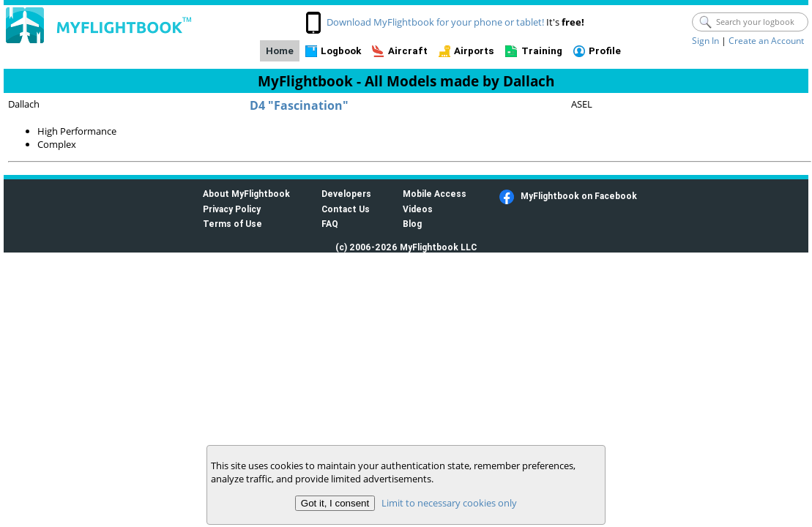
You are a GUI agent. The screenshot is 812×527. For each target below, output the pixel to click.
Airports (474, 51)
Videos (418, 209)
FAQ (330, 224)
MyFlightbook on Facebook (579, 196)
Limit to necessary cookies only (449, 503)
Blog (412, 224)
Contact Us (346, 209)
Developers (346, 194)
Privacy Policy (232, 209)
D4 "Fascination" (299, 105)
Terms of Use (232, 224)
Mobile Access (435, 194)
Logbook (341, 51)
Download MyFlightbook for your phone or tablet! (435, 22)
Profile (605, 51)
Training (542, 51)
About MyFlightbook (246, 194)
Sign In (705, 41)
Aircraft (408, 51)
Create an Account (766, 41)
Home (280, 51)
